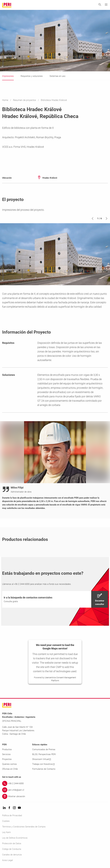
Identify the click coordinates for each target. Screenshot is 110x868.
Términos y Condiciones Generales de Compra (24, 827)
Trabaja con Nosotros (43, 764)
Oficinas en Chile (10, 769)
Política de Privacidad (12, 815)
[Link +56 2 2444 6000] (55, 783)
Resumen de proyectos (25, 100)
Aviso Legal (7, 860)
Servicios (6, 754)
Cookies (6, 821)
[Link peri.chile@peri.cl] (55, 790)
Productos (7, 749)
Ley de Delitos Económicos (15, 838)
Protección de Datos (12, 843)
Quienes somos (9, 764)
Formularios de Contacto (44, 769)
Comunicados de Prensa (44, 749)
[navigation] (55, 599)
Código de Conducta (12, 849)
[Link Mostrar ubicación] (55, 796)
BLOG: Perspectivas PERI (44, 754)
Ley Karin (6, 832)
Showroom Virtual (42, 759)
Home (5, 100)
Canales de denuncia (12, 855)
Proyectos (7, 759)
